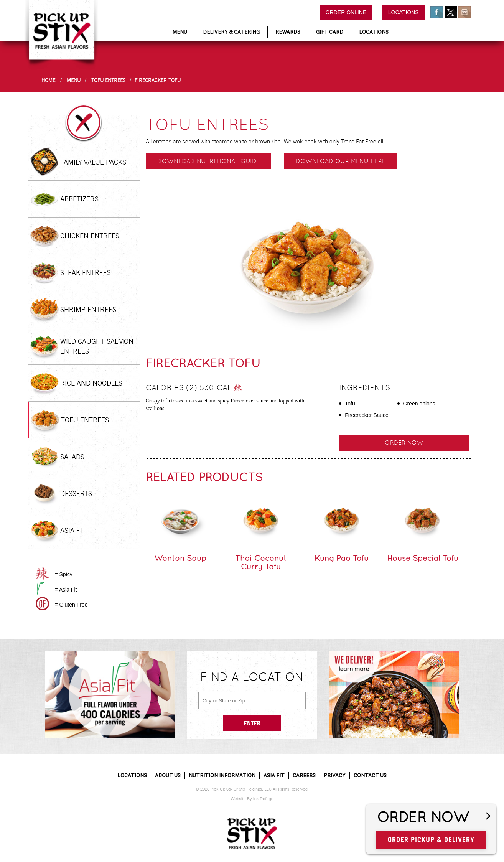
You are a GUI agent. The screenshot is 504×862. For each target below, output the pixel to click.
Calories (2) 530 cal (194, 388)
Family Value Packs (93, 162)
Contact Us (370, 775)
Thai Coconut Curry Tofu (261, 562)
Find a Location (252, 677)
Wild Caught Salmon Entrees (97, 346)
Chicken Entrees (90, 236)
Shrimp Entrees (88, 309)
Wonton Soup (180, 558)
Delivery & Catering (231, 32)
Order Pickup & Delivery (431, 840)
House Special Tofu (423, 558)
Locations (404, 12)
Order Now (423, 817)
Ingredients (365, 387)
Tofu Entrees (108, 80)
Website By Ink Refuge (252, 799)
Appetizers (79, 199)
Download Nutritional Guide (208, 161)
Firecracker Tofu (158, 80)
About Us (168, 775)
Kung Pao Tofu (342, 558)
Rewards (288, 32)
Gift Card (330, 32)
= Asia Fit (66, 590)
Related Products (204, 477)
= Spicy (63, 574)
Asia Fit (73, 530)
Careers (304, 775)
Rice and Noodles (91, 383)
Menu (180, 32)
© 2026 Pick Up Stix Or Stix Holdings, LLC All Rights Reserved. (252, 789)
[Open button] (488, 817)
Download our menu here (341, 161)
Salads (72, 457)
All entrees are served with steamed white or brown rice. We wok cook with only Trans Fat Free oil (264, 141)
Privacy (335, 775)
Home (48, 80)
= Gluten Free (71, 605)
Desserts (76, 494)
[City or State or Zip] (252, 701)
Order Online (346, 12)
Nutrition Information (222, 775)
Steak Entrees (86, 273)
